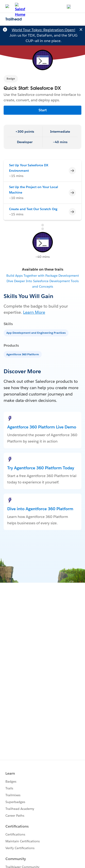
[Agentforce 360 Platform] (23, 354)
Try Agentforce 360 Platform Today (41, 468)
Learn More (34, 312)
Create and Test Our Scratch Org (33, 209)
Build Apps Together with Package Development (43, 276)
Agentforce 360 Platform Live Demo (42, 427)
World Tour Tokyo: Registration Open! (44, 30)
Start (43, 110)
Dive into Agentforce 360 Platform (40, 509)
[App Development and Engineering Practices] (36, 332)
